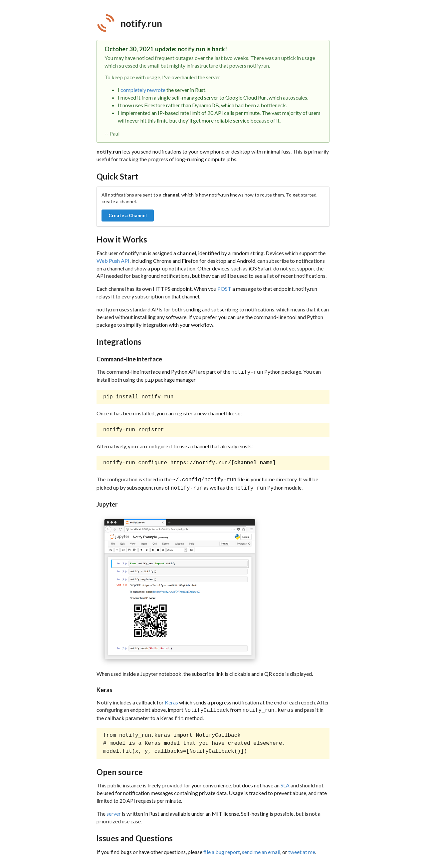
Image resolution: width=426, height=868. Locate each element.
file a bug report (222, 848)
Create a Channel (128, 215)
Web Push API (113, 261)
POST (224, 289)
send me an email (261, 848)
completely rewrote (143, 90)
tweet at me (302, 848)
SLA (285, 781)
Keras (171, 700)
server (114, 810)
